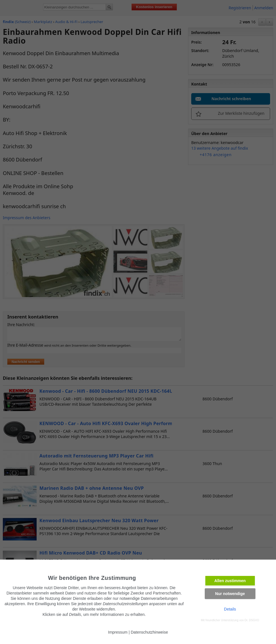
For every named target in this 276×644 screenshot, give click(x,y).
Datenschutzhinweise (149, 632)
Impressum (118, 632)
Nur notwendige (230, 594)
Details (230, 609)
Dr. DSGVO (252, 620)
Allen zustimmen (230, 581)
